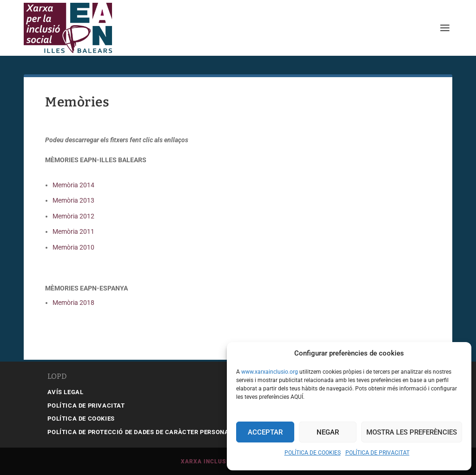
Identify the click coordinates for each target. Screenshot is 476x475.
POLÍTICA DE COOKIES (313, 453)
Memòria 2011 (73, 231)
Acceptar (265, 432)
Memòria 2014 (73, 185)
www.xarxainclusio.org (270, 372)
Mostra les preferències (412, 432)
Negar (328, 432)
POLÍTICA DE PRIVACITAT (377, 453)
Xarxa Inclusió (207, 462)
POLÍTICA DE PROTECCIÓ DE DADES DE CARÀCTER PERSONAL (140, 432)
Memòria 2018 (73, 303)
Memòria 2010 (73, 247)
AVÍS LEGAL (65, 392)
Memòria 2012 (73, 216)
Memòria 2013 (73, 200)
